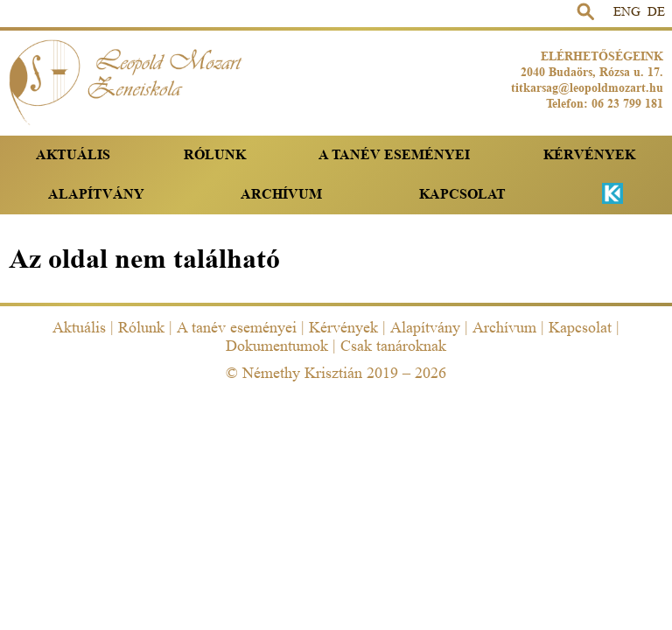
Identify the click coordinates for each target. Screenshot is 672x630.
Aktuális (73, 154)
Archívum (281, 194)
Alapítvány (96, 194)
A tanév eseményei (394, 154)
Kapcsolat (462, 194)
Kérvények (589, 154)
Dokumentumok (277, 346)
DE (656, 12)
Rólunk (215, 154)
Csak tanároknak (393, 346)
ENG (627, 12)
